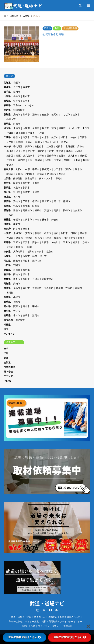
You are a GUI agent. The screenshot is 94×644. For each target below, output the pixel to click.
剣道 (6, 358)
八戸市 (17, 87)
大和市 (19, 169)
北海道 (7, 83)
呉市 (35, 256)
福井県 (7, 197)
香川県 (7, 274)
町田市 (59, 147)
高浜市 (57, 210)
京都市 (26, 229)
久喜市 (36, 128)
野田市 (36, 137)
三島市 (26, 201)
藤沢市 (69, 169)
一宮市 (10, 215)
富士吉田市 (31, 179)
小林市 (17, 316)
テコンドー (9, 376)
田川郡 (10, 293)
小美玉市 (11, 119)
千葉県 (7, 137)
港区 (18, 156)
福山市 (43, 256)
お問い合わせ (28, 626)
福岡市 (78, 288)
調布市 (22, 160)
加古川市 (56, 242)
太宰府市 (37, 288)
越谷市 (62, 128)
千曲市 (36, 183)
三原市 (17, 256)
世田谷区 (70, 147)
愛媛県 (7, 279)
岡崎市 (67, 210)
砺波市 (26, 192)
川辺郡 (29, 247)
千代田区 (18, 147)
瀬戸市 (38, 210)
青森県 (7, 87)
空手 (6, 349)
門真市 (74, 233)
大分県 (7, 311)
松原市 (39, 238)
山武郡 (19, 142)
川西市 (45, 242)
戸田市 (10, 133)
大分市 (17, 311)
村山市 (26, 96)
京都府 (7, 229)
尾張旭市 (27, 210)
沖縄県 (7, 325)
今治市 (36, 279)
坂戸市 (45, 128)
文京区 (57, 160)
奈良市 (40, 252)
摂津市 (29, 238)
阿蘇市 (17, 306)
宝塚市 (17, 242)
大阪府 (7, 233)
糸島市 (17, 288)
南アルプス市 (46, 179)
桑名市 (45, 220)
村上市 (17, 188)
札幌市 (17, 83)
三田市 (67, 242)
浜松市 (17, 201)
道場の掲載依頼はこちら (24, 637)
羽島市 (17, 206)
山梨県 (7, 179)
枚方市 (48, 233)
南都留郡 (18, 179)
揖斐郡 (26, 206)
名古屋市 (77, 210)
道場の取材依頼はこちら (70, 637)
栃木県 (7, 110)
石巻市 (26, 101)
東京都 (7, 147)
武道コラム (40, 617)
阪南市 (57, 238)
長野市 (26, 183)
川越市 (17, 128)
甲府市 (59, 179)
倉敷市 (17, 261)
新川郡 (17, 192)
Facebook (50, 610)
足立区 (48, 160)
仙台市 (17, 101)
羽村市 (50, 151)
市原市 (45, 137)
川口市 (86, 128)
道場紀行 (53, 617)
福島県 (7, 105)
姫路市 (19, 247)
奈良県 (7, 252)
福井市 (17, 197)
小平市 (41, 156)
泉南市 (38, 233)
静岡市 (67, 201)
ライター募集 (32, 622)
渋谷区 (10, 156)
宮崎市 (26, 316)
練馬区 (69, 151)
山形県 (7, 96)
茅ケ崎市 (51, 174)
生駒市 (50, 252)
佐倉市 (74, 137)
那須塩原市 (19, 110)
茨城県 (7, 115)
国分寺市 (51, 156)
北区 (30, 160)
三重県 (7, 220)
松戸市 (65, 142)
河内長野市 (69, 238)
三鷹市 (62, 156)
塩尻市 (17, 183)
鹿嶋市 (17, 115)
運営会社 (68, 626)
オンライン (9, 334)
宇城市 (36, 306)
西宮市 (26, 242)
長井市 (17, 96)
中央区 (10, 165)
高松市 (17, 274)
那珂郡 (26, 115)
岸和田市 (18, 233)
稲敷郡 (45, 115)
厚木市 (78, 169)
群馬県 (7, 124)
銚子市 (55, 137)
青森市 (26, 87)
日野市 (29, 147)
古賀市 (69, 288)
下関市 (17, 265)
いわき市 (30, 105)
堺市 (56, 233)
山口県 (7, 265)
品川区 (79, 151)
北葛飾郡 (21, 133)
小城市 (17, 297)
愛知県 (7, 210)
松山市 (26, 279)
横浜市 (10, 174)
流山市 (39, 142)
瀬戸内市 (37, 261)
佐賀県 (7, 297)
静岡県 (7, 201)
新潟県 (7, 188)
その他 (7, 381)
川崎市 (19, 174)
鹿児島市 (20, 320)
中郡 (27, 169)
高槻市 (81, 238)
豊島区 (67, 160)
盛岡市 (17, 92)
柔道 (6, 353)
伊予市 (17, 279)
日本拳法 (8, 372)
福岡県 (7, 288)
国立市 (41, 151)
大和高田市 (19, 252)
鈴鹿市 (55, 220)
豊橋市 (17, 210)
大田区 (77, 160)
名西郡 (17, 270)
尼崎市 (86, 242)
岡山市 (26, 261)
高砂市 (36, 242)
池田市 (19, 238)
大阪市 (10, 238)
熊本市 (26, 306)
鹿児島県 (8, 320)
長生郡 (10, 142)
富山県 (7, 192)
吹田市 (64, 233)
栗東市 (17, 224)
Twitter (44, 610)
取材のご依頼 (16, 622)
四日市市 (27, 220)
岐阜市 (36, 206)
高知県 (7, 284)
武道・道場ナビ (47, 603)
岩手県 (7, 92)
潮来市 (36, 115)
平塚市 (36, 169)
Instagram (38, 610)
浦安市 (26, 137)
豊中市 (83, 233)
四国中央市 (48, 279)
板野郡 (26, 270)
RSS (56, 610)
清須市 (48, 210)
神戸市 (76, 242)
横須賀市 (47, 169)
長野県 (7, 183)
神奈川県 (8, 169)
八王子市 (21, 151)
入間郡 (26, 128)
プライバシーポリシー (49, 626)
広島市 (26, 256)
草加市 (31, 133)
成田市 (64, 137)
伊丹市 (10, 247)
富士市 (57, 201)
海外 (6, 329)
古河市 (76, 115)
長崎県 (7, 302)
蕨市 (54, 128)
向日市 (17, 229)
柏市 (47, 142)
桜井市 (31, 252)
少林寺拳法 (9, 367)
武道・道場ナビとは (21, 617)
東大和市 (73, 156)
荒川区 (86, 160)
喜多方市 (18, 105)
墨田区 (10, 151)
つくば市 (65, 115)
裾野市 (36, 201)
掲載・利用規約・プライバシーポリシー (62, 622)
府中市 (81, 147)
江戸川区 (11, 160)
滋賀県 (7, 224)
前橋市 (17, 124)
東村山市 (39, 147)
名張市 (17, 220)
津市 (37, 220)
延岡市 (36, 316)
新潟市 (26, 188)
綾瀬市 (41, 174)
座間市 (62, 174)
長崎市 (17, 302)
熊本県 (7, 306)
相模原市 (30, 174)
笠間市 (55, 115)
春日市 (26, 288)
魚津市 (36, 192)
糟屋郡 (59, 288)
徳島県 (7, 270)
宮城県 (7, 101)
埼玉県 (7, 128)
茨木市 (48, 238)
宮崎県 (7, 316)
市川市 (55, 142)
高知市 (17, 284)
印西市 (83, 137)
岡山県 (7, 261)
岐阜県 (7, 206)
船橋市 (17, 137)
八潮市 (41, 133)
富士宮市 (47, 201)
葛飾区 (83, 156)
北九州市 (49, 288)
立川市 (31, 151)
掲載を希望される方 (70, 617)
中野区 (60, 151)
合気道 (7, 363)
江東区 (50, 147)
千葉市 (29, 142)
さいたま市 (74, 128)
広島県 (7, 256)
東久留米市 (29, 156)
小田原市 (58, 169)
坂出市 (26, 274)
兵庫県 (7, 242)
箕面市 (29, 233)
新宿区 (39, 160)
